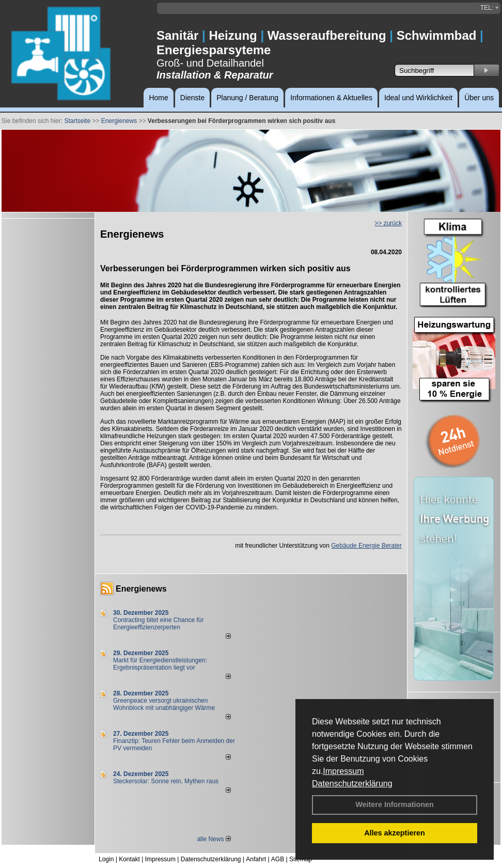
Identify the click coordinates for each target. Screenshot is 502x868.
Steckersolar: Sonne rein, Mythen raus (166, 781)
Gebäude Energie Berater (366, 546)
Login (106, 859)
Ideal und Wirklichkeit (418, 98)
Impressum (343, 771)
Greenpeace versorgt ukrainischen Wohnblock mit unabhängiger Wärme (164, 704)
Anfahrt (256, 859)
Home (158, 98)
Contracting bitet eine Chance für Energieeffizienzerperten (158, 624)
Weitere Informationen (395, 804)
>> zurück (388, 223)
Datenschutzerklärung (352, 784)
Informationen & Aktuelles (331, 98)
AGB (278, 859)
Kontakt (129, 859)
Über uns (479, 98)
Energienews (141, 589)
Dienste (192, 98)
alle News (214, 839)
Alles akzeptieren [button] (395, 833)
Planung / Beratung (247, 98)
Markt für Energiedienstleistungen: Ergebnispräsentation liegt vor (160, 664)
